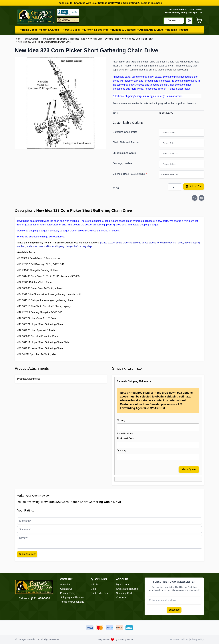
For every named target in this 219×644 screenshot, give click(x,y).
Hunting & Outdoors (124, 30)
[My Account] (189, 21)
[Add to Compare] (201, 198)
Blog (93, 589)
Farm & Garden (50, 30)
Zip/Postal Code (126, 438)
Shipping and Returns (72, 597)
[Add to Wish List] (195, 198)
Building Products (178, 30)
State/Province (125, 434)
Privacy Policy (68, 593)
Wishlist (95, 585)
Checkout (121, 597)
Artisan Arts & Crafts (151, 30)
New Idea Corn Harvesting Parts (103, 39)
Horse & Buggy (72, 30)
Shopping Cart (124, 593)
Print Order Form (100, 593)
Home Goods (30, 30)
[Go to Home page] (36, 16)
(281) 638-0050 (41, 598)
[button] (61, 103)
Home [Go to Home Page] (18, 39)
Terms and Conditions (72, 602)
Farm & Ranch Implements (54, 39)
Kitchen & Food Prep (96, 30)
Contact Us (174, 21)
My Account (122, 585)
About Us (65, 585)
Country (121, 420)
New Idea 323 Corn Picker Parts (137, 39)
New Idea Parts (78, 39)
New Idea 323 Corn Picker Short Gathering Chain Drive (44, 42)
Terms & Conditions (179, 639)
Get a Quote (189, 469)
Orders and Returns (127, 589)
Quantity (121, 450)
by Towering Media (124, 640)
